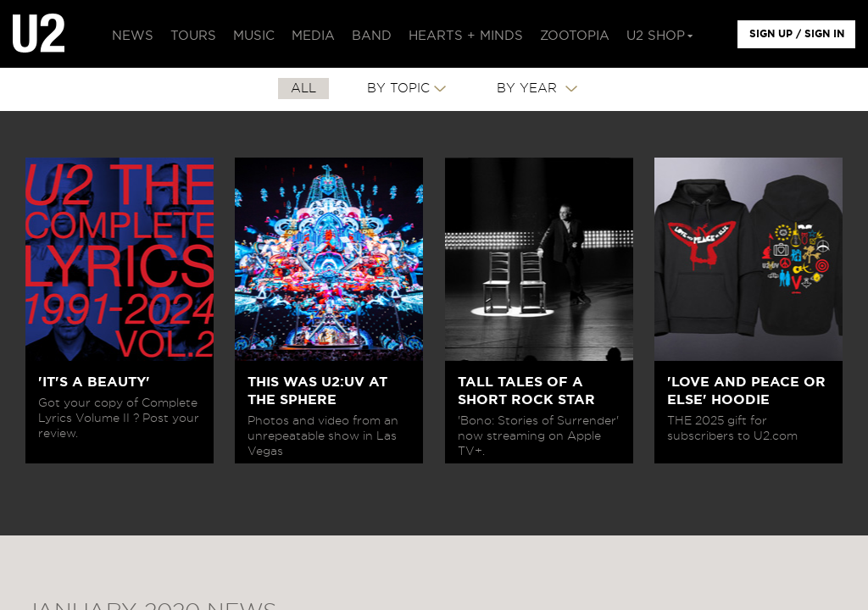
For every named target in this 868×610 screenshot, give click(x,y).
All (303, 89)
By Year (529, 89)
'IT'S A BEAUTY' (94, 382)
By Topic (398, 89)
